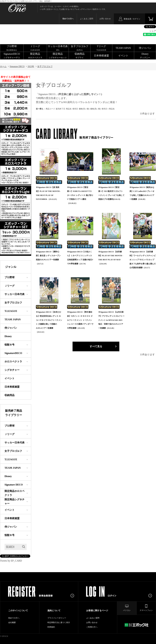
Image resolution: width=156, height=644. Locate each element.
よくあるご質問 (87, 19)
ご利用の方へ (92, 627)
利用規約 (51, 627)
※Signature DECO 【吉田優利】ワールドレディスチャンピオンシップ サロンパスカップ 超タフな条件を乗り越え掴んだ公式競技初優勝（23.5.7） (143, 260)
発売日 (75, 109)
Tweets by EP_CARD (11, 561)
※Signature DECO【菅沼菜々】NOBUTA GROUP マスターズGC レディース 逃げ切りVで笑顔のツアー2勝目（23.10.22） (80, 195)
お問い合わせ (105, 19)
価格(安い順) (84, 109)
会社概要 (12, 622)
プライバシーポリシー (57, 618)
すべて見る (96, 346)
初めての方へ (14, 618)
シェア (153, 31)
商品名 (69, 109)
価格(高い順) (95, 109)
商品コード (50, 109)
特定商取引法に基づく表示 (59, 622)
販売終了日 (61, 109)
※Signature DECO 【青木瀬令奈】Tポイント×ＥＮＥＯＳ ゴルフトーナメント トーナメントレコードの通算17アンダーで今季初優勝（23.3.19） (80, 320)
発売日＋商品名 (108, 109)
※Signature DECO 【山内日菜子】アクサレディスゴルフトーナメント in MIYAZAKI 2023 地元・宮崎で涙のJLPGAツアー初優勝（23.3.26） (111, 320)
